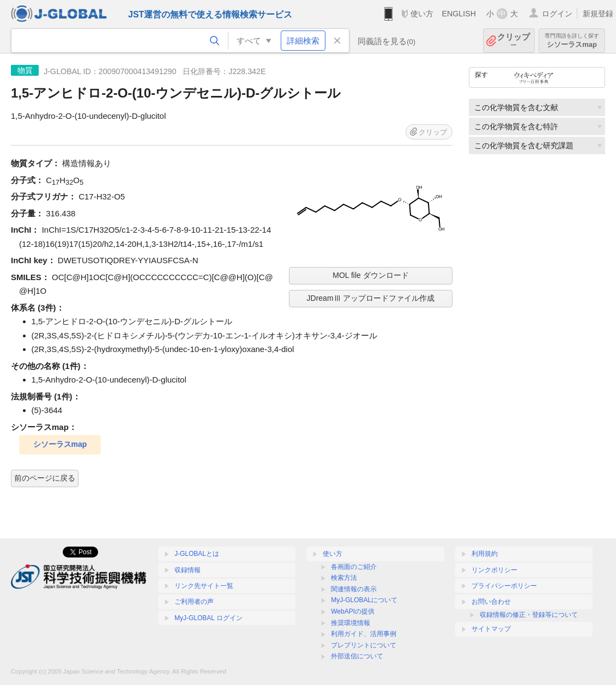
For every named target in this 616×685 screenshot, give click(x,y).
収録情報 (188, 570)
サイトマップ (491, 629)
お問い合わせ (491, 602)
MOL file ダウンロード (371, 275)
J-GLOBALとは (197, 554)
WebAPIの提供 (353, 611)
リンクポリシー (494, 570)
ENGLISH (459, 14)
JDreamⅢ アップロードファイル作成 (371, 298)
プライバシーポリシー (504, 586)
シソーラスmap (572, 41)
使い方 (422, 14)
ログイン (557, 14)
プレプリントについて (364, 645)
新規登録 (598, 14)
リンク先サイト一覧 (204, 586)
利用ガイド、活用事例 (364, 634)
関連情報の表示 (354, 589)
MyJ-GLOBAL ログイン (209, 618)
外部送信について (357, 656)
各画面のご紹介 (354, 567)
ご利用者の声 (194, 602)
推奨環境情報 (351, 623)
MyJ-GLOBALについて (364, 600)
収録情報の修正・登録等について (529, 615)
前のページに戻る (45, 478)
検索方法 (344, 578)
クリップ (514, 41)
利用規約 (485, 554)
